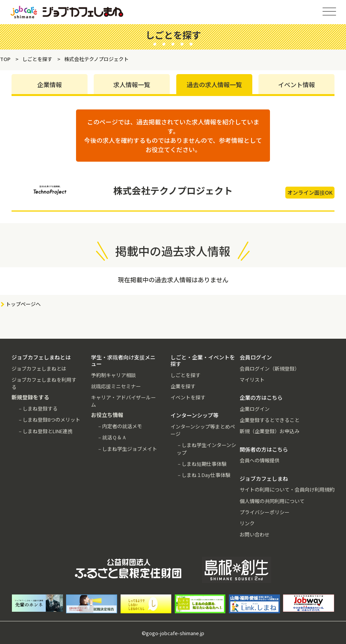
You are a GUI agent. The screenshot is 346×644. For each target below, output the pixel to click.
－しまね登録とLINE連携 (45, 431)
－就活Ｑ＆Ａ (112, 437)
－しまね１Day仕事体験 (204, 475)
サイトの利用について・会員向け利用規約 (287, 489)
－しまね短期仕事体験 (202, 464)
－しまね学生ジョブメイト (127, 449)
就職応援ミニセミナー (116, 386)
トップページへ (23, 304)
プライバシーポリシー (265, 512)
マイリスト (252, 380)
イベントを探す (188, 397)
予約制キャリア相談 (113, 375)
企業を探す (183, 386)
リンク (247, 523)
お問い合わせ (255, 534)
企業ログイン (255, 409)
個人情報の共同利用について (272, 501)
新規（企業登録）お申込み (270, 431)
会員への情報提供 (260, 460)
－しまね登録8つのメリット (49, 420)
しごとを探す (185, 375)
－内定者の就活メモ (120, 426)
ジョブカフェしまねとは (39, 368)
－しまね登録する (38, 408)
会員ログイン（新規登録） (270, 368)
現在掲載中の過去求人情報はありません (173, 280)
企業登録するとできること (270, 420)
